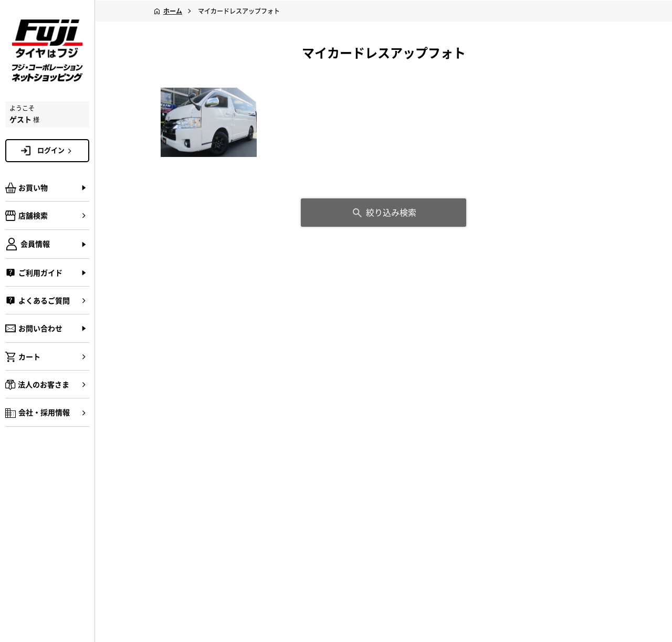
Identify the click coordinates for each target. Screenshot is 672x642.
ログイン (56, 150)
